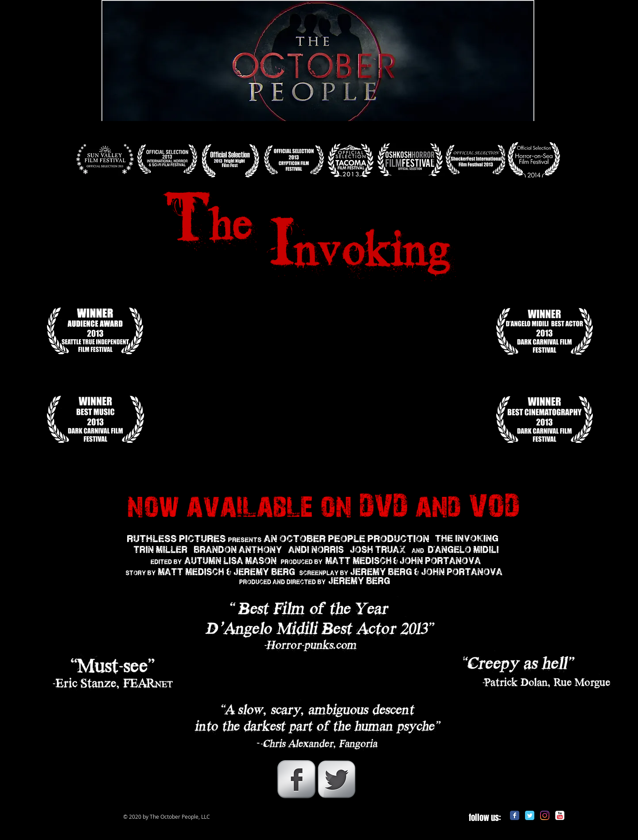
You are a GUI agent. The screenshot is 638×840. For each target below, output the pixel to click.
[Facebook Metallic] (296, 779)
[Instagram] (545, 815)
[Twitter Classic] (530, 815)
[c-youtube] (560, 815)
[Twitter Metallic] (337, 779)
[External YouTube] (318, 387)
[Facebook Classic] (515, 815)
